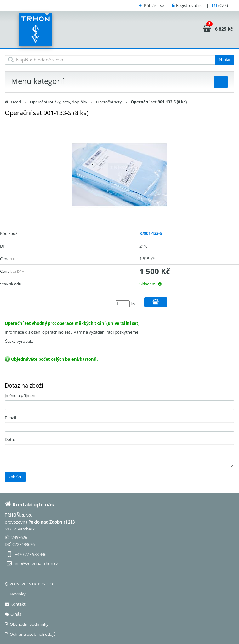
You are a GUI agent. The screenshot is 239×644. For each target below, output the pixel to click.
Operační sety (109, 102)
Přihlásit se (154, 5)
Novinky (15, 594)
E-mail (10, 418)
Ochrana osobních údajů (30, 634)
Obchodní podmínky (27, 624)
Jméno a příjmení (20, 395)
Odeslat (15, 477)
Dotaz (10, 439)
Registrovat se (189, 5)
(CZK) (223, 5)
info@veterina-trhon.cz (36, 563)
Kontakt (15, 604)
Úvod (16, 102)
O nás (13, 614)
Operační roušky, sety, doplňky (59, 102)
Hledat (225, 59)
